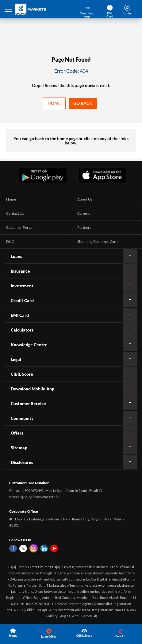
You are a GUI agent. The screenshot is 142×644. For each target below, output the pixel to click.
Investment (22, 286)
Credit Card (22, 300)
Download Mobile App (33, 389)
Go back (83, 103)
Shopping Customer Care (97, 241)
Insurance (20, 271)
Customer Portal (19, 227)
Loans (16, 256)
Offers (17, 433)
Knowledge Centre (29, 345)
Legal (16, 359)
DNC (10, 241)
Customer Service (28, 403)
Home (54, 103)
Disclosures (22, 462)
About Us (85, 199)
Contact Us (15, 213)
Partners (84, 227)
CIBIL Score (22, 374)
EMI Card (20, 315)
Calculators (22, 330)
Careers (84, 213)
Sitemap (19, 448)
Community (22, 418)
